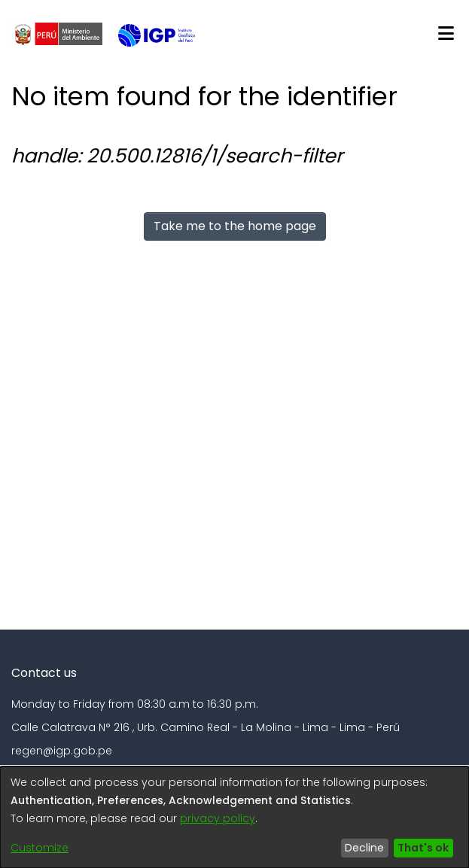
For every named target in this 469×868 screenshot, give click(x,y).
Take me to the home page (235, 226)
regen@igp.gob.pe (62, 751)
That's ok (423, 848)
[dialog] (234, 817)
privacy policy (218, 818)
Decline (364, 848)
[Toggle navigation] (446, 34)
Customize (40, 848)
